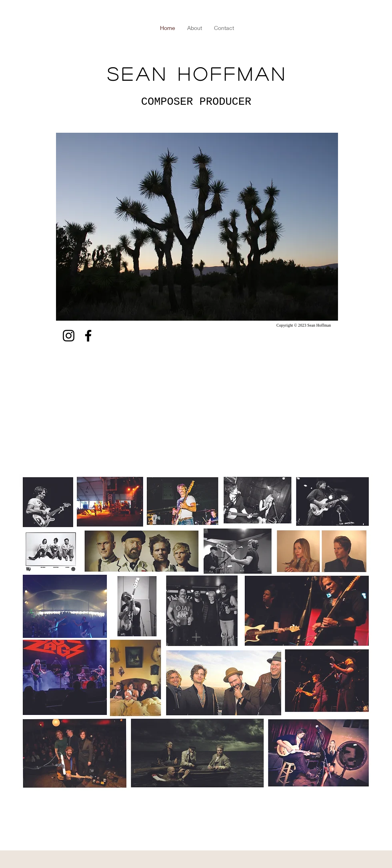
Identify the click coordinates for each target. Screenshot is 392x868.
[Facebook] (88, 336)
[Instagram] (69, 336)
